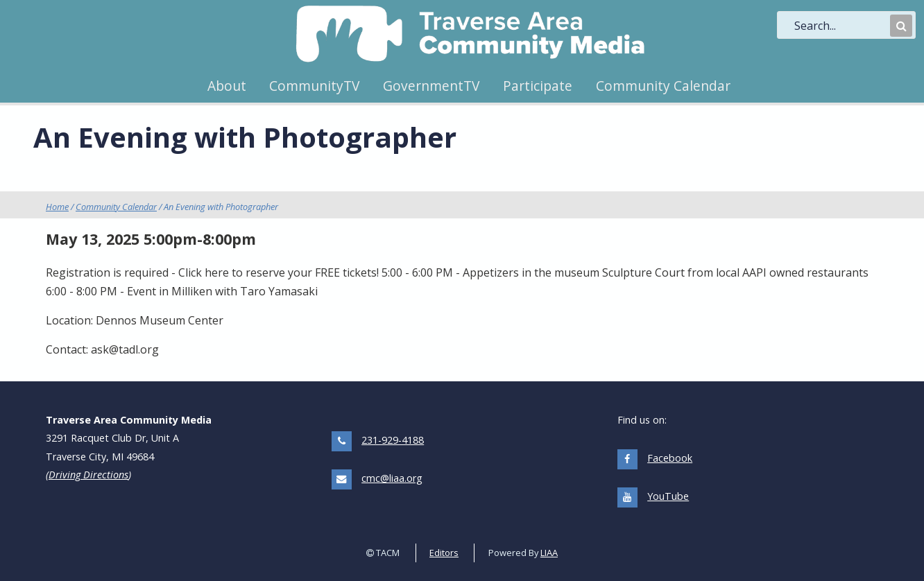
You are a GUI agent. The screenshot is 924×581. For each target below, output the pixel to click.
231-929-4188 (393, 440)
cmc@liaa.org (392, 478)
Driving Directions (88, 475)
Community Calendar (663, 86)
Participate (538, 86)
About (227, 86)
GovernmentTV (431, 86)
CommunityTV (314, 86)
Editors (444, 553)
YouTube (668, 496)
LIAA (549, 553)
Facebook (670, 458)
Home (57, 207)
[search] (841, 26)
